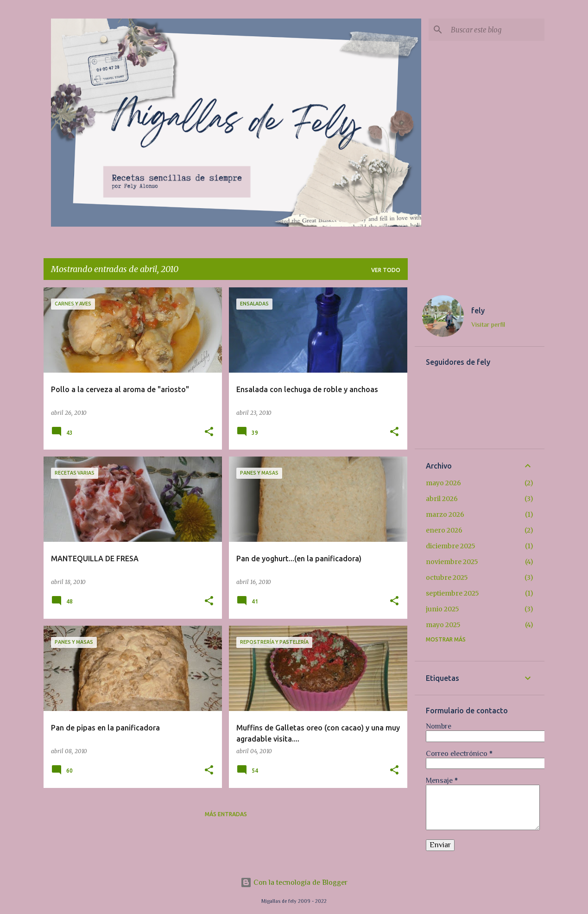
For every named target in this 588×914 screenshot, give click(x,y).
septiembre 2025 (452, 593)
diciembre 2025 (451, 546)
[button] (209, 432)
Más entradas (226, 814)
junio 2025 (443, 609)
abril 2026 (442, 499)
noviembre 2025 (452, 562)
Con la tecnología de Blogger (294, 882)
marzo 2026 (445, 514)
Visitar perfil (488, 324)
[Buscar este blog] (496, 30)
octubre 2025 (447, 578)
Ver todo (386, 270)
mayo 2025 (443, 625)
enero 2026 (444, 530)
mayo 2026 (443, 483)
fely (478, 311)
